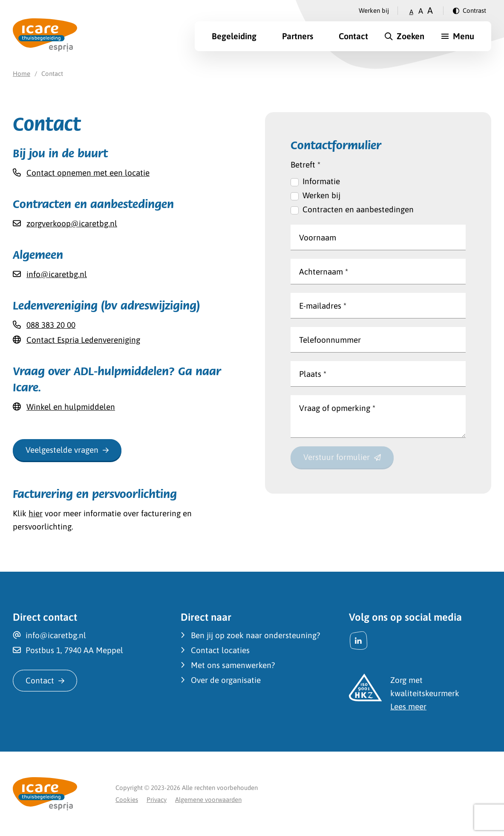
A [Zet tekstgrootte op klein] (411, 12)
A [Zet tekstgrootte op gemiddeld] (421, 11)
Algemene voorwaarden (208, 800)
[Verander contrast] (469, 11)
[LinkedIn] (359, 641)
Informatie (321, 181)
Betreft (305, 165)
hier (36, 513)
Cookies (127, 800)
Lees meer (408, 706)
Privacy (157, 800)
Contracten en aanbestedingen (358, 209)
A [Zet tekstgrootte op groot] (430, 10)
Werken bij (374, 10)
